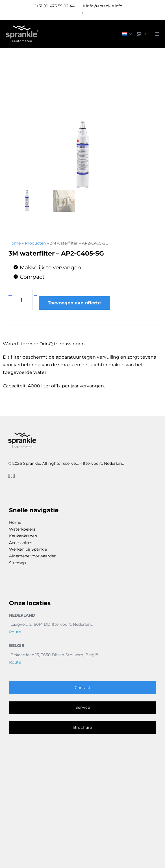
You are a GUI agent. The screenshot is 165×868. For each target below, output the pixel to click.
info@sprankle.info (103, 6)
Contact (82, 688)
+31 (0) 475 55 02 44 (55, 6)
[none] (126, 34)
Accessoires (21, 543)
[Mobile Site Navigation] (157, 34)
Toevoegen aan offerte (74, 303)
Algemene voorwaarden (33, 556)
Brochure (82, 728)
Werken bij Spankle (28, 549)
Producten (35, 243)
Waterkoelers (22, 529)
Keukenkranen (23, 536)
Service (83, 708)
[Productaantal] (23, 300)
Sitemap (17, 563)
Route (15, 632)
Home (15, 243)
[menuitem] (126, 34)
